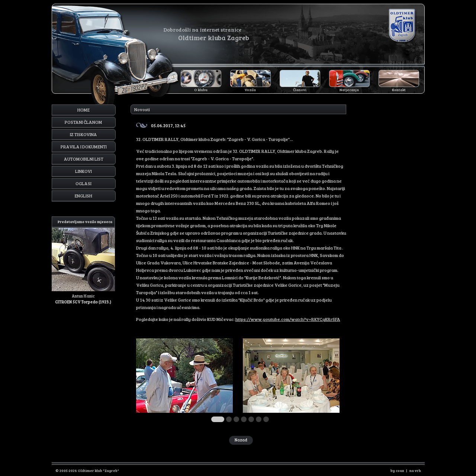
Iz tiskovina (83, 134)
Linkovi (83, 171)
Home (83, 110)
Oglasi (83, 183)
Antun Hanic (83, 260)
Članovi (300, 90)
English (83, 196)
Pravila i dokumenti (84, 147)
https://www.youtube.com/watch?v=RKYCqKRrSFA (288, 319)
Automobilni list (84, 159)
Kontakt (399, 90)
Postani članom (83, 122)
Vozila (250, 90)
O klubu (201, 90)
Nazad (241, 440)
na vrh (415, 470)
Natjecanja (349, 90)
